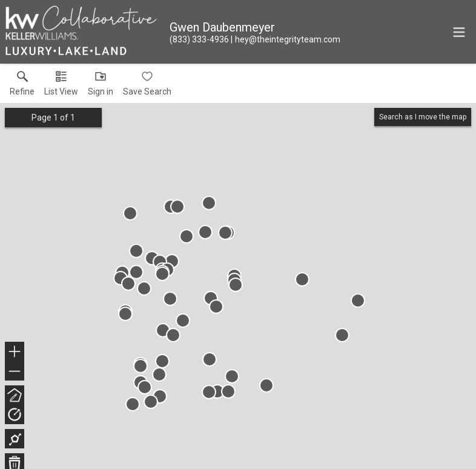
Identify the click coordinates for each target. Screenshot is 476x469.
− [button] (15, 371)
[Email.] (286, 39)
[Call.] (199, 39)
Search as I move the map (423, 117)
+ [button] (15, 353)
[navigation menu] (459, 32)
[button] (61, 86)
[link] (22, 86)
